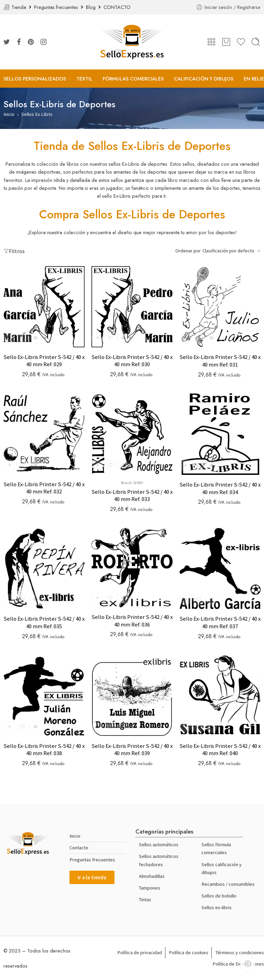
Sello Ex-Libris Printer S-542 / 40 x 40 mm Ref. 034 (220, 488)
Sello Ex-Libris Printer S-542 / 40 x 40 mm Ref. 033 (132, 496)
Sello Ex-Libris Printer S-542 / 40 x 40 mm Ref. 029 (44, 361)
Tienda (20, 7)
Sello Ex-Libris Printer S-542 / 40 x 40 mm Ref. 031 (220, 361)
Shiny (138, 483)
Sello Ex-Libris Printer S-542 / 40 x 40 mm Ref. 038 (44, 750)
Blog (92, 7)
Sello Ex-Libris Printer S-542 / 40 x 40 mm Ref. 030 (132, 361)
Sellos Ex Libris (37, 114)
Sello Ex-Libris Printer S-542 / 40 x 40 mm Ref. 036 (132, 621)
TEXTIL (84, 79)
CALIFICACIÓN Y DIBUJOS (204, 79)
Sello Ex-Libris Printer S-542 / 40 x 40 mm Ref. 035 (44, 623)
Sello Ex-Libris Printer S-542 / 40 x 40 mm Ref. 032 (44, 488)
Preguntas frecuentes (57, 7)
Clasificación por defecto (228, 251)
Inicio (9, 114)
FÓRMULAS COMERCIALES (133, 79)
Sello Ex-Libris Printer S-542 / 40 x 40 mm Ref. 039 (132, 750)
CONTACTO (117, 7)
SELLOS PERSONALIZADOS (35, 79)
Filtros (14, 251)
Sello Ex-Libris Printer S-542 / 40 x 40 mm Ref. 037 (220, 623)
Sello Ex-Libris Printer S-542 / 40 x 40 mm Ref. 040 (220, 750)
